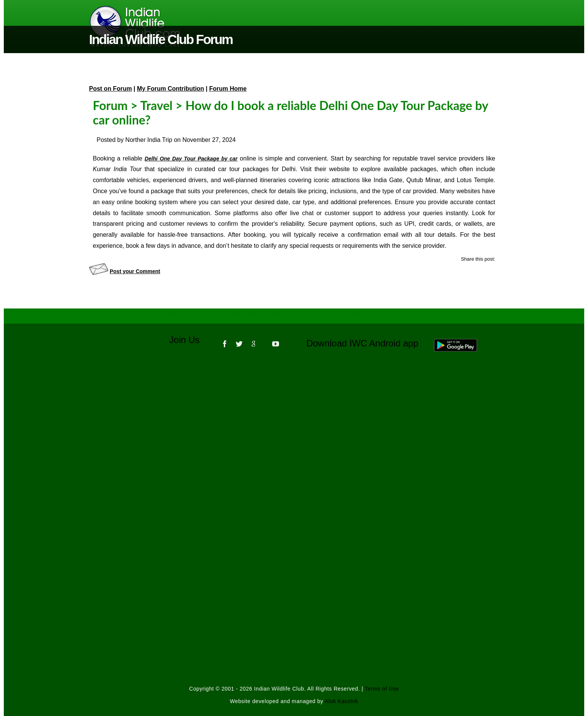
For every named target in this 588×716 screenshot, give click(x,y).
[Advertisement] (294, 460)
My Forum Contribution (171, 89)
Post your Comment (135, 271)
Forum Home (228, 89)
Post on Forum (111, 89)
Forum (110, 105)
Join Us (190, 340)
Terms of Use (382, 689)
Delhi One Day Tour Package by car (191, 159)
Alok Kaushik (341, 701)
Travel (156, 105)
